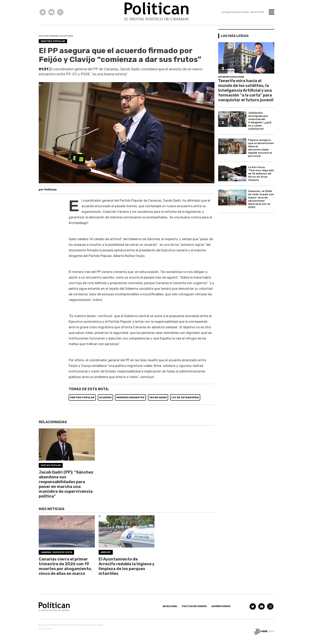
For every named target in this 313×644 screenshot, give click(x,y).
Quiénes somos (221, 606)
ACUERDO (105, 397)
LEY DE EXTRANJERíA (185, 397)
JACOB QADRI (158, 397)
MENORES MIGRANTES (130, 397)
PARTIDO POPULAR (82, 397)
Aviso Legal (170, 606)
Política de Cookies (194, 606)
